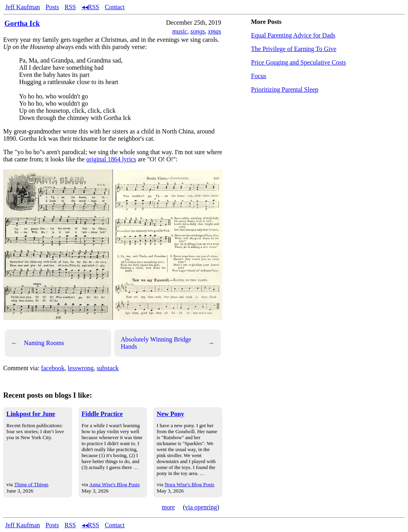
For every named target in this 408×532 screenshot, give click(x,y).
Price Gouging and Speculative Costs (298, 62)
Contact (115, 7)
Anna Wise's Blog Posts (115, 484)
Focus (259, 76)
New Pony (170, 414)
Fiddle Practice (102, 414)
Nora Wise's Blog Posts (189, 484)
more (168, 507)
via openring (201, 507)
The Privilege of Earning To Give (294, 49)
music (179, 31)
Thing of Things (31, 484)
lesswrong (81, 368)
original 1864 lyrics (111, 159)
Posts (52, 7)
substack (108, 368)
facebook (53, 368)
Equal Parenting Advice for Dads (293, 35)
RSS (70, 7)
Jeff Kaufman (23, 7)
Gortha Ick (22, 23)
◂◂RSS (90, 7)
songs (198, 31)
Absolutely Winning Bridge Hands (168, 343)
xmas (215, 31)
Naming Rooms (38, 343)
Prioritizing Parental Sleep (285, 89)
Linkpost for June (31, 414)
